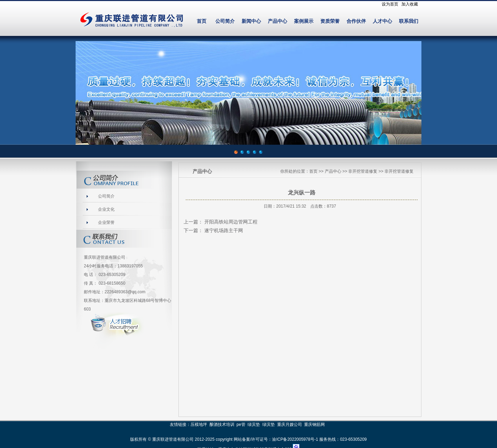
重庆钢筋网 (314, 425)
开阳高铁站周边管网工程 (231, 222)
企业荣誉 (106, 222)
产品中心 (277, 21)
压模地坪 (199, 425)
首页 (202, 21)
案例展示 (304, 21)
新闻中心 (251, 21)
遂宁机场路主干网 (224, 230)
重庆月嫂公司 (290, 425)
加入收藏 (410, 4)
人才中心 (382, 21)
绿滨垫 (254, 425)
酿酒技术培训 (222, 425)
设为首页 (390, 4)
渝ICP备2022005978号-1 (295, 439)
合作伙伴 (356, 21)
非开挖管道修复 (363, 171)
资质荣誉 (330, 21)
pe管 (241, 425)
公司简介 (225, 21)
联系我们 (409, 21)
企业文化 (106, 209)
